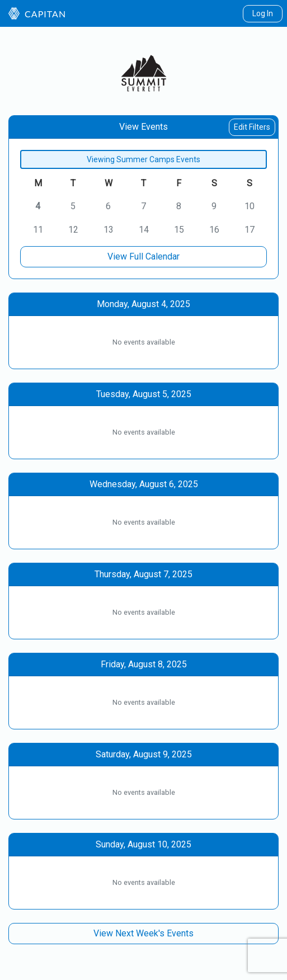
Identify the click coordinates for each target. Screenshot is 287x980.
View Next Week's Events (143, 933)
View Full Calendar (143, 256)
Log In (263, 13)
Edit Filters (252, 127)
